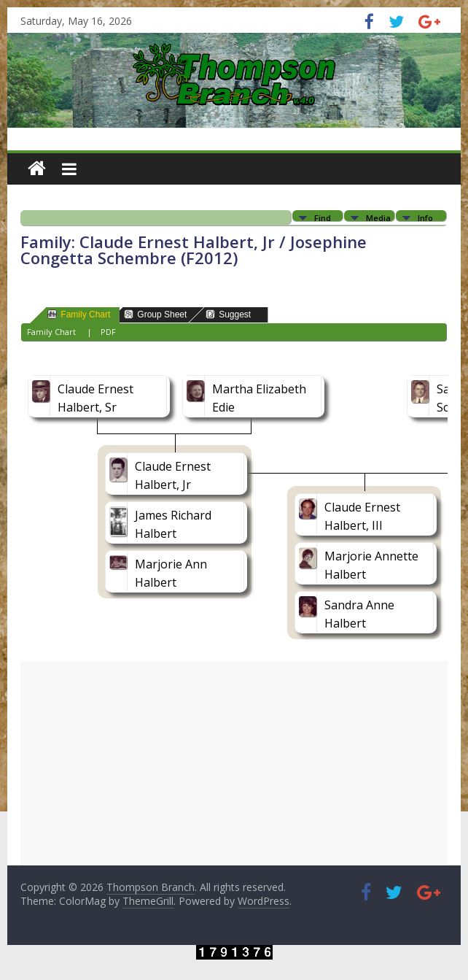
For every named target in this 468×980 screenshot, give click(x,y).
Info (425, 217)
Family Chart (79, 314)
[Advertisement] (234, 763)
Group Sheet (155, 314)
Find (323, 217)
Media (378, 217)
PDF (108, 332)
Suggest (228, 314)
